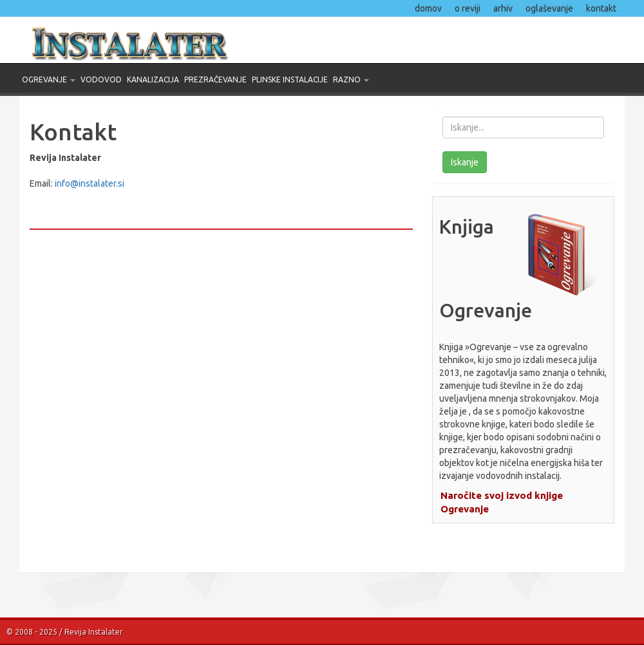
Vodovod (101, 79)
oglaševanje (549, 8)
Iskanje (465, 162)
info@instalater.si (90, 183)
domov (428, 8)
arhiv (503, 8)
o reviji (468, 8)
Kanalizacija (153, 79)
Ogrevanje (49, 79)
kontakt (601, 8)
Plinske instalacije (290, 79)
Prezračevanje (215, 79)
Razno (351, 79)
